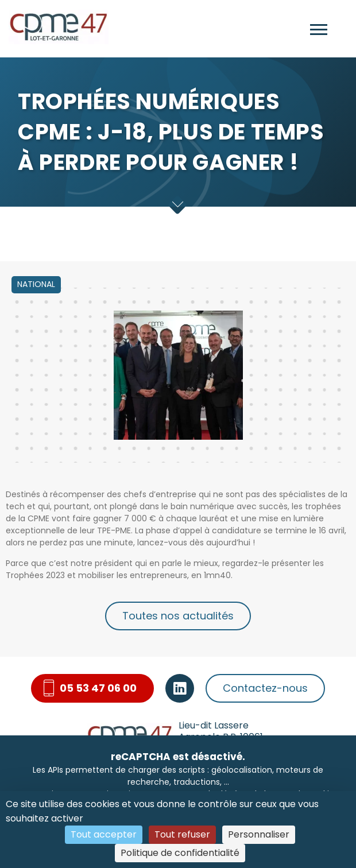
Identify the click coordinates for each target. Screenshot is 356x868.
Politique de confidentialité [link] (180, 853)
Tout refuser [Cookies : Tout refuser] (182, 834)
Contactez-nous (265, 688)
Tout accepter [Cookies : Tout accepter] (104, 834)
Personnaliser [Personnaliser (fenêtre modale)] (259, 834)
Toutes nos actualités (178, 616)
